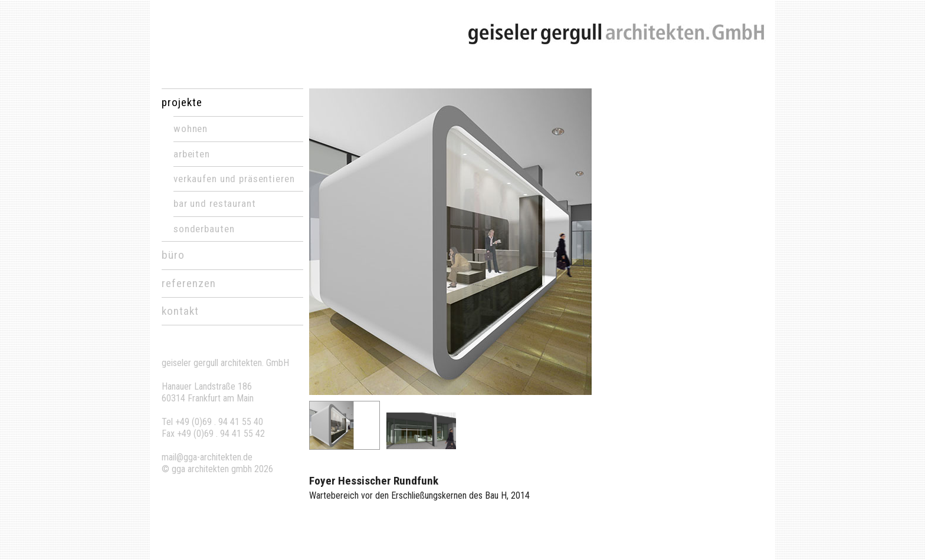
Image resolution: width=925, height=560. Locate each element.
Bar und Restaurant (215, 203)
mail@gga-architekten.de (207, 457)
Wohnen (191, 129)
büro (173, 255)
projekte (182, 102)
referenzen (189, 283)
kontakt (180, 311)
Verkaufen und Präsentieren (234, 179)
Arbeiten (192, 154)
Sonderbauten (204, 229)
